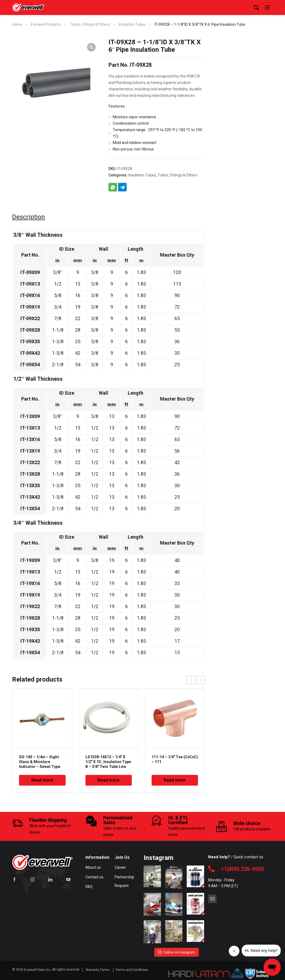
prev (191, 680)
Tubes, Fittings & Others (90, 25)
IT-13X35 (30, 486)
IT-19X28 (30, 618)
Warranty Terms (98, 969)
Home (17, 25)
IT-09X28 (30, 330)
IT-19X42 (30, 641)
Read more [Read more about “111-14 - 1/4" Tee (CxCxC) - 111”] (175, 780)
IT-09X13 (30, 284)
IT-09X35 (30, 342)
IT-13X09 (30, 417)
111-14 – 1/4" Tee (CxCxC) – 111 (175, 759)
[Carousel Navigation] (196, 680)
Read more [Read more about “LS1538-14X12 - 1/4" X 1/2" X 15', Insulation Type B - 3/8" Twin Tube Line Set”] (108, 780)
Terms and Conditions (132, 969)
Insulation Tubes (132, 25)
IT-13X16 (30, 440)
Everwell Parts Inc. (38, 969)
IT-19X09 (30, 561)
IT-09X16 (30, 296)
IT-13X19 (30, 451)
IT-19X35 (30, 630)
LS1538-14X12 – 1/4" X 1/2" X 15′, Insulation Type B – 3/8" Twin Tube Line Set (108, 764)
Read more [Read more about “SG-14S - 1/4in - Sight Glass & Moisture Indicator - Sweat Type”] (42, 780)
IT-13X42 (30, 497)
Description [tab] (29, 217)
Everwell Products (46, 25)
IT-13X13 (30, 428)
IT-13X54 (30, 509)
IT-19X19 (30, 595)
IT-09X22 (30, 319)
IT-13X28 (30, 474)
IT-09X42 (30, 353)
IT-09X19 (30, 307)
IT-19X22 (30, 607)
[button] (91, 47)
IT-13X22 (30, 463)
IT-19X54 (30, 653)
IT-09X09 (30, 273)
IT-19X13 (30, 572)
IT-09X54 (30, 365)
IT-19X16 (30, 584)
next (200, 680)
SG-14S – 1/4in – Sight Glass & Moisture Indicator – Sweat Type (40, 762)
